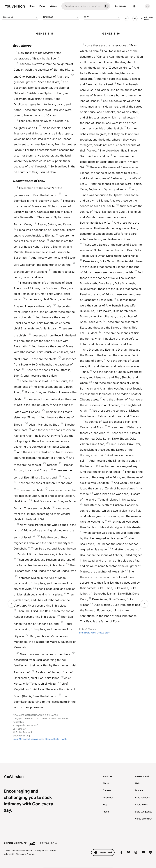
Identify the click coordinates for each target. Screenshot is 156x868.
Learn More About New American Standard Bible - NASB (40, 739)
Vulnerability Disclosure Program (19, 854)
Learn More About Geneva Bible (94, 633)
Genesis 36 (20, 17)
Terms (53, 851)
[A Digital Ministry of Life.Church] (78, 842)
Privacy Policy (41, 851)
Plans (42, 6)
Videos (53, 6)
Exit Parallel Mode (147, 18)
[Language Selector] (134, 6)
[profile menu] (145, 6)
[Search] (82, 6)
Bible (32, 6)
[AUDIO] (126, 18)
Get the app (121, 6)
